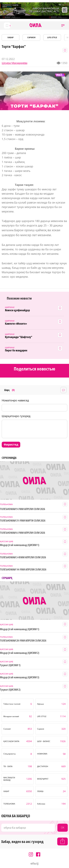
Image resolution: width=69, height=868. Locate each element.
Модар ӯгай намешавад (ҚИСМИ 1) (20, 545)
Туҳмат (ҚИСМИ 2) (10, 690)
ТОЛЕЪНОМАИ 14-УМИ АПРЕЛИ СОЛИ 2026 (23, 569)
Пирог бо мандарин (16, 350)
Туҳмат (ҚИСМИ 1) (10, 665)
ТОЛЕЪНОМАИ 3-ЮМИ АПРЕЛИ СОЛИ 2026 (23, 557)
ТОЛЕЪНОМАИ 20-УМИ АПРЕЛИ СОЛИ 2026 (23, 641)
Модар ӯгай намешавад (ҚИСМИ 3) (20, 677)
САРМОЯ (31, 37)
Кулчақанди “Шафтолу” (19, 337)
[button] (63, 25)
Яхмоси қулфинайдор (17, 310)
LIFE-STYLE (52, 37)
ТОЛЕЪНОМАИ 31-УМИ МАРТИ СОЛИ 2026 (23, 521)
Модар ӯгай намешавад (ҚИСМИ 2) (20, 653)
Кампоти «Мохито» (16, 324)
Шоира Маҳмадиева (14, 63)
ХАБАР (11, 37)
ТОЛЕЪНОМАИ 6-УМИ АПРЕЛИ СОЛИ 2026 (23, 533)
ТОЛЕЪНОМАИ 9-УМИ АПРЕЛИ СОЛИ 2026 (23, 509)
